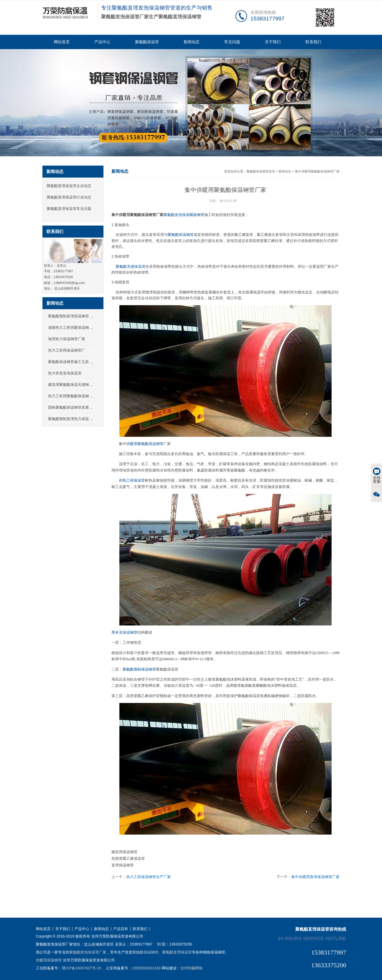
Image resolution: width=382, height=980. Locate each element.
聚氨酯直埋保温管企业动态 (69, 186)
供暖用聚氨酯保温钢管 (145, 444)
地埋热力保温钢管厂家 (67, 339)
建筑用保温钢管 (124, 852)
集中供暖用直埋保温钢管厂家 (315, 877)
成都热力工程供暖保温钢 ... (71, 327)
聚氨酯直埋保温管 (177, 952)
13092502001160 (146, 968)
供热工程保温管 (132, 480)
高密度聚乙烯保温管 (128, 858)
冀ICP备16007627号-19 (81, 968)
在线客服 (377, 476)
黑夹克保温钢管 (124, 633)
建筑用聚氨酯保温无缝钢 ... (71, 385)
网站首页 (62, 42)
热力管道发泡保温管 (65, 373)
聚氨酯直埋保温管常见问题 (69, 209)
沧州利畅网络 (192, 968)
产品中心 (102, 42)
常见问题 (232, 42)
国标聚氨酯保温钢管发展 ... (71, 407)
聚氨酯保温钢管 (181, 235)
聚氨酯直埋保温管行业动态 (69, 197)
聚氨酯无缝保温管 (131, 266)
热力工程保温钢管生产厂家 (149, 877)
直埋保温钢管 (123, 865)
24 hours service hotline (312, 938)
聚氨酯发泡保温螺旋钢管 (184, 215)
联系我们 (313, 42)
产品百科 (121, 929)
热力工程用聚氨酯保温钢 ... (71, 396)
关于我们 (273, 42)
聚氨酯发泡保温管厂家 (88, 952)
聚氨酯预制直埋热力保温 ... (71, 419)
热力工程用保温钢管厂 (67, 350)
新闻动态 (192, 42)
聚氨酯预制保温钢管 (139, 669)
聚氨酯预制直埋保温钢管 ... (71, 316)
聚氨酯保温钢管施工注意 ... (71, 362)
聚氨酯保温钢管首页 (261, 171)
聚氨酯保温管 (147, 42)
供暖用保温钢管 (49, 960)
